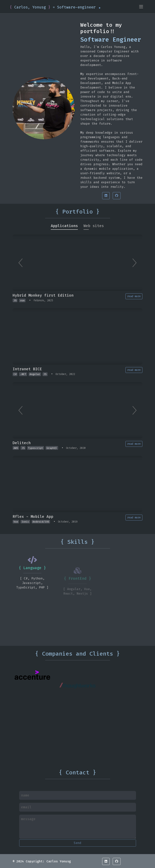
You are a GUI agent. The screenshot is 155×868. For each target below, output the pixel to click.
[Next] (134, 263)
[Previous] (21, 263)
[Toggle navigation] (141, 7)
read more (134, 296)
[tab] (64, 226)
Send (77, 843)
